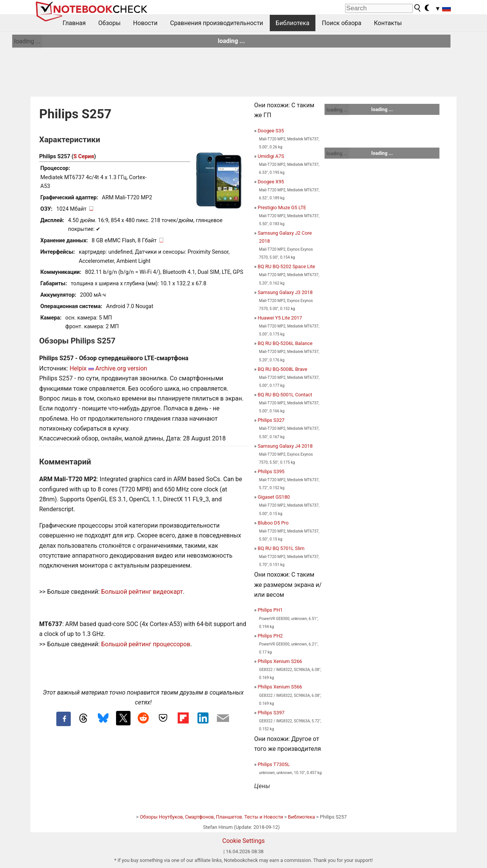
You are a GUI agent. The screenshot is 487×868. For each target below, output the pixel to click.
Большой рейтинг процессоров (146, 644)
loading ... (27, 41)
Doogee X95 (271, 182)
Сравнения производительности (217, 23)
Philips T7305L (274, 764)
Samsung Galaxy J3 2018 (285, 292)
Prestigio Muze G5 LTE (282, 207)
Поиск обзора (342, 23)
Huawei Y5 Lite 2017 (280, 318)
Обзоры (109, 23)
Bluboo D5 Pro (273, 523)
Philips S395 (271, 471)
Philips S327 (271, 420)
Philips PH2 (270, 636)
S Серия (84, 157)
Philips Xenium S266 (280, 661)
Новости (145, 23)
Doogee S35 (271, 131)
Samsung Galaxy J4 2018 (285, 446)
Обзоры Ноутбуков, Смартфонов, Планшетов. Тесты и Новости (211, 817)
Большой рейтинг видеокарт (142, 592)
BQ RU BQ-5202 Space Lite (286, 266)
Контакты (388, 23)
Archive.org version (121, 368)
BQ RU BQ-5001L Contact (285, 395)
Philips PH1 (270, 610)
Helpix (78, 368)
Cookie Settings (243, 841)
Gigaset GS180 (274, 497)
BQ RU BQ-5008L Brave (282, 369)
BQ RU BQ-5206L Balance (285, 343)
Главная (74, 23)
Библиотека (293, 23)
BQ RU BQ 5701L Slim (281, 548)
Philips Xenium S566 (280, 687)
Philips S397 (271, 713)
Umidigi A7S (271, 156)
